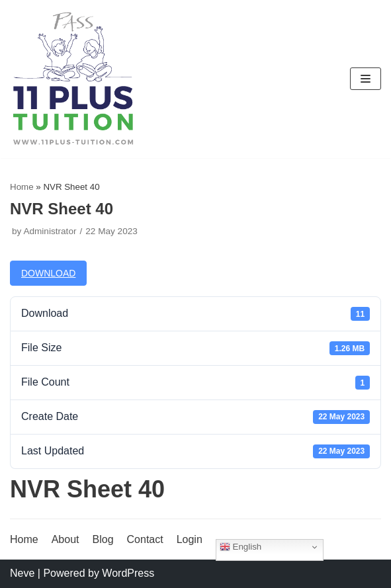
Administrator (50, 231)
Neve (22, 573)
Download (48, 273)
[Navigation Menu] (366, 79)
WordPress (128, 573)
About (65, 539)
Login (190, 539)
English (240, 547)
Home (22, 187)
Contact (145, 539)
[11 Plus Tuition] (73, 79)
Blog (103, 539)
